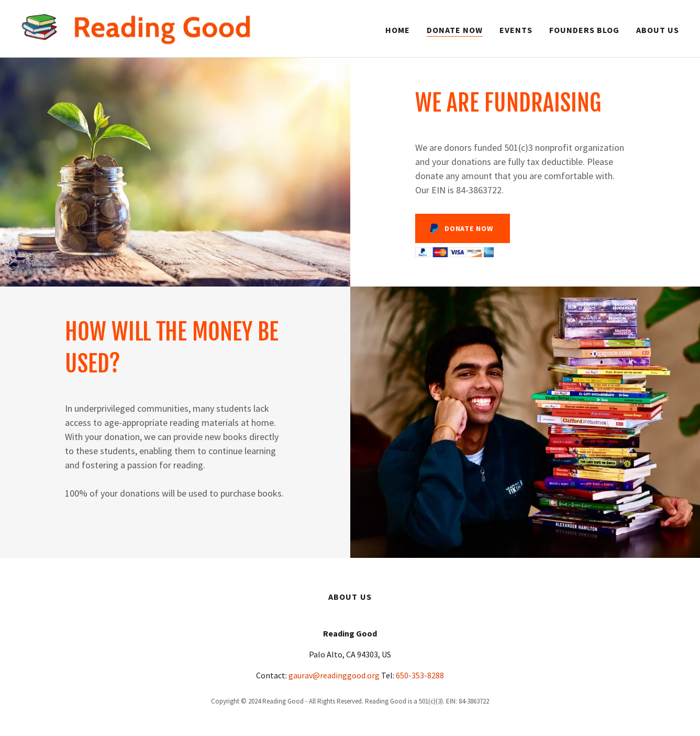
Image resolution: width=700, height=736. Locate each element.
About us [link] (658, 30)
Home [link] (398, 30)
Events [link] (516, 30)
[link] (136, 27)
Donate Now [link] (455, 30)
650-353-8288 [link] (420, 675)
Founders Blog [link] (584, 30)
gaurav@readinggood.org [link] (334, 675)
